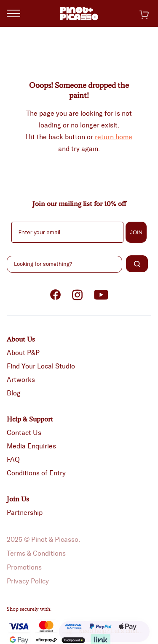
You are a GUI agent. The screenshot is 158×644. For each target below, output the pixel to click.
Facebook (56, 295)
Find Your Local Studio (41, 366)
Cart (144, 15)
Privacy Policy (28, 581)
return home (114, 137)
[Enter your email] (67, 232)
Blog (14, 393)
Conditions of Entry (36, 473)
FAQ (13, 460)
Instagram (78, 295)
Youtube (101, 295)
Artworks (21, 380)
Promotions (24, 567)
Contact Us (24, 433)
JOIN (136, 232)
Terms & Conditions (36, 554)
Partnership (25, 513)
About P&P (23, 353)
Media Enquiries (31, 446)
